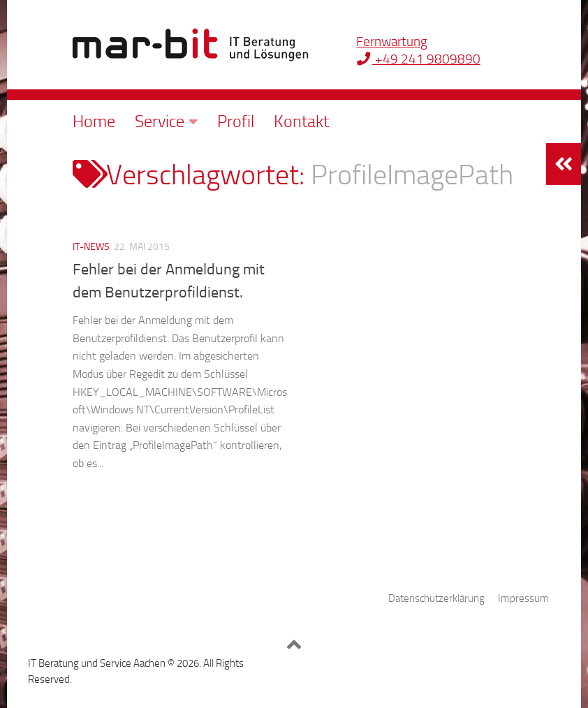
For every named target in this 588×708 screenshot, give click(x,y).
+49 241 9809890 (418, 59)
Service (160, 121)
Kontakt (301, 121)
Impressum (523, 598)
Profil (236, 121)
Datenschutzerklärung (436, 598)
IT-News (91, 247)
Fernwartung (392, 42)
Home (94, 121)
